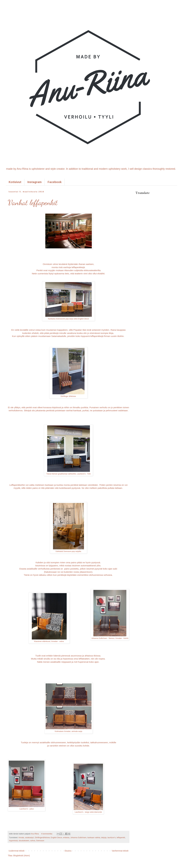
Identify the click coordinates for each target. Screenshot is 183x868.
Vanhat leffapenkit (33, 203)
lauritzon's (112, 838)
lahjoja (104, 838)
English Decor (56, 838)
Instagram (34, 182)
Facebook (55, 182)
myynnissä (13, 841)
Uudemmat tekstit (16, 851)
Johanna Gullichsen (78, 838)
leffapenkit (121, 838)
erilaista (66, 838)
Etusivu (68, 851)
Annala (21, 838)
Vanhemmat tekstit (120, 851)
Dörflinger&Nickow (42, 838)
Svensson (40, 841)
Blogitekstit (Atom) (22, 856)
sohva (33, 841)
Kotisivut (15, 182)
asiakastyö (29, 838)
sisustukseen (24, 841)
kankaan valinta (94, 838)
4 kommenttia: (47, 834)
